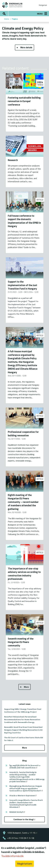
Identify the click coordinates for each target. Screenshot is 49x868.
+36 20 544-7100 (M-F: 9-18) (21, 838)
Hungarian (43, 5)
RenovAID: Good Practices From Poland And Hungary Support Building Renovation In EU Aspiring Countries (23, 730)
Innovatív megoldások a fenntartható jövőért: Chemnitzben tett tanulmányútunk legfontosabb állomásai (26, 804)
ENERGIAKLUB (12, 5)
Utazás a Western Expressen (23, 796)
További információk (12, 857)
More (26, 687)
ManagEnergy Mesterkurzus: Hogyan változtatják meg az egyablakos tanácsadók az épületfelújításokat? (26, 788)
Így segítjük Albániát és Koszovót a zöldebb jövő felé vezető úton (25, 767)
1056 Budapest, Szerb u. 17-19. (22, 833)
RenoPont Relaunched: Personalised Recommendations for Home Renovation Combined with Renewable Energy (22, 719)
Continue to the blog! (25, 819)
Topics (15, 19)
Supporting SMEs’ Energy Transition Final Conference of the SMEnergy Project (23, 710)
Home (7, 19)
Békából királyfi (17, 812)
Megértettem (25, 864)
